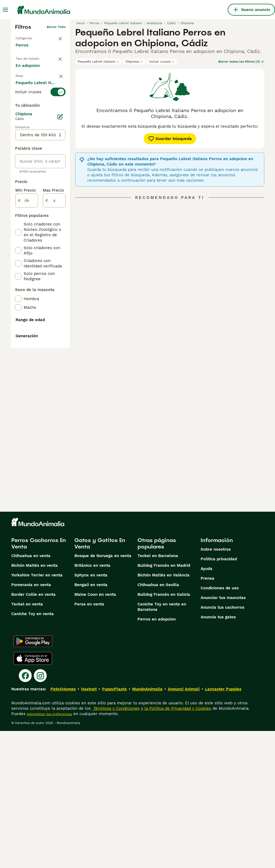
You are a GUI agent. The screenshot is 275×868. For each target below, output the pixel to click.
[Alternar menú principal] (5, 10)
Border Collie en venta (33, 731)
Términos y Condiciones (116, 845)
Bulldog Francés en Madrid (164, 702)
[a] (54, 338)
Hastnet (89, 826)
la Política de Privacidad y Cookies (177, 845)
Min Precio (26, 327)
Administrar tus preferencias (49, 851)
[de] (27, 338)
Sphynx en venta (91, 712)
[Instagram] (40, 813)
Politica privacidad (219, 696)
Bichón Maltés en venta (35, 702)
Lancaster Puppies (223, 826)
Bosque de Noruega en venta (103, 693)
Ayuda (207, 706)
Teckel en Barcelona (158, 693)
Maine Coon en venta (95, 731)
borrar (61, 105)
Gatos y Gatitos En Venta (100, 680)
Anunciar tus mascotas (223, 735)
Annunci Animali (184, 826)
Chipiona (134, 62)
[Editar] (60, 254)
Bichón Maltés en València (164, 712)
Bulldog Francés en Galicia (164, 731)
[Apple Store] (33, 795)
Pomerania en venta (31, 722)
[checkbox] (18, 144)
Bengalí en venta (91, 722)
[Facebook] (25, 813)
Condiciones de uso (220, 725)
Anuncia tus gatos (218, 754)
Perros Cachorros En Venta (39, 680)
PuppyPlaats (114, 826)
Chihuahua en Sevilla (158, 722)
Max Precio (53, 327)
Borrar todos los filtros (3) (241, 62)
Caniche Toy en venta (32, 751)
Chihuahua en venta (31, 693)
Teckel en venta (27, 741)
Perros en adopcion (157, 756)
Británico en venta (92, 702)
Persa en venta (89, 741)
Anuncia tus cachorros (222, 744)
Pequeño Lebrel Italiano (99, 62)
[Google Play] (33, 778)
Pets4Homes (63, 826)
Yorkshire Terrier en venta (37, 712)
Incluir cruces (162, 62)
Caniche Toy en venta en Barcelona (162, 744)
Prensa (207, 715)
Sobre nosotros (216, 686)
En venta (28, 67)
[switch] (40, 115)
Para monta (31, 92)
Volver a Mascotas (30, 35)
